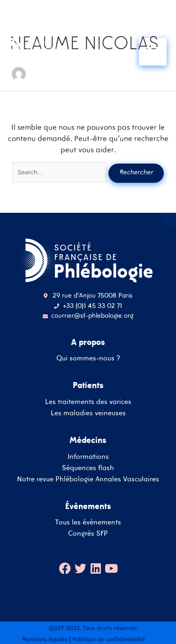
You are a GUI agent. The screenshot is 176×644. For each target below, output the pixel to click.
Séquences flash (88, 468)
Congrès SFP (88, 533)
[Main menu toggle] (153, 52)
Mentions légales (45, 639)
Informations (88, 456)
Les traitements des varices (88, 401)
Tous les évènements (88, 522)
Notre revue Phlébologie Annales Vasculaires (88, 479)
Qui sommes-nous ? (88, 358)
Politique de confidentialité (109, 639)
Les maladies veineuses (88, 413)
